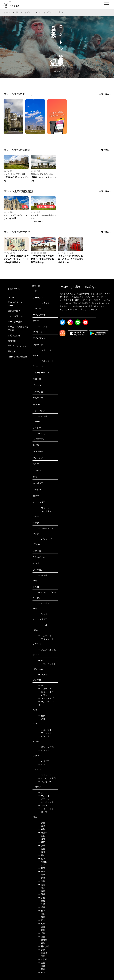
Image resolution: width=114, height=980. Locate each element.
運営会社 (12, 351)
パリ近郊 (44, 761)
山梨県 (43, 959)
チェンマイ (45, 730)
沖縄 (42, 894)
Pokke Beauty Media (17, 357)
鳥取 (42, 829)
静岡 (42, 917)
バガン (43, 434)
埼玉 (42, 868)
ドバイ (43, 327)
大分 (42, 898)
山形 (42, 865)
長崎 (42, 966)
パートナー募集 (15, 322)
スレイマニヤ (46, 528)
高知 (42, 839)
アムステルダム (47, 650)
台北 (42, 719)
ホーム (7, 12)
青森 (42, 885)
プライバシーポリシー (18, 346)
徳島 (42, 823)
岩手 (42, 875)
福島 (42, 849)
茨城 (42, 933)
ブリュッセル (46, 639)
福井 (42, 852)
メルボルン (45, 511)
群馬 (42, 943)
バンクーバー (46, 539)
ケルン (43, 661)
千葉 (42, 904)
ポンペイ (44, 796)
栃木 (42, 911)
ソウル (43, 614)
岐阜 (42, 872)
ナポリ (43, 792)
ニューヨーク (46, 689)
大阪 (42, 950)
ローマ (43, 812)
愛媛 (42, 901)
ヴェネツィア (46, 802)
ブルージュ (45, 636)
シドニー (44, 625)
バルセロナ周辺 (47, 778)
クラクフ (44, 303)
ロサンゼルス (46, 692)
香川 (42, 888)
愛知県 (43, 940)
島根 (42, 969)
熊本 (42, 859)
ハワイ (43, 695)
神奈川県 (44, 946)
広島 (42, 924)
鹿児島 (43, 833)
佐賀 (42, 826)
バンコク (44, 736)
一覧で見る (104, 94)
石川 (42, 920)
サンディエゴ (46, 698)
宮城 (42, 881)
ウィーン (44, 508)
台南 (42, 716)
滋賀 (42, 878)
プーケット (45, 733)
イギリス (29, 12)
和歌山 (43, 862)
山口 (42, 836)
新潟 (42, 930)
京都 (42, 956)
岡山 (42, 914)
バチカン (44, 799)
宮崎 (42, 846)
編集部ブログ (14, 311)
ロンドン (44, 750)
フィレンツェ (46, 809)
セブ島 (43, 575)
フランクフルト (47, 664)
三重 (42, 963)
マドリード (45, 775)
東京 (42, 972)
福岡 (42, 891)
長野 (42, 937)
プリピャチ (45, 350)
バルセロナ (45, 782)
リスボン (44, 675)
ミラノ (43, 805)
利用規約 (12, 341)
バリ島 (43, 416)
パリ (42, 764)
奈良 (42, 927)
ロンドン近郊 (46, 12)
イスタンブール (47, 592)
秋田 (42, 842)
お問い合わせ (14, 335)
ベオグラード (46, 361)
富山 (42, 855)
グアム (43, 685)
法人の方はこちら (16, 316)
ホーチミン (45, 603)
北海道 (43, 953)
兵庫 (42, 907)
